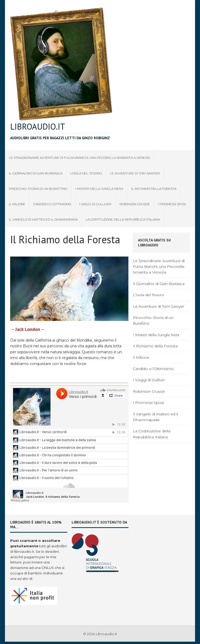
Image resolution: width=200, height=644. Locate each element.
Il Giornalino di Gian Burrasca (36, 173)
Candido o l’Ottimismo (52, 204)
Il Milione (17, 204)
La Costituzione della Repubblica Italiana (123, 219)
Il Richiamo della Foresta (154, 189)
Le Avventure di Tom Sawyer (135, 173)
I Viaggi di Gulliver (95, 204)
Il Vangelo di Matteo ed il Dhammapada (43, 219)
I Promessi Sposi (172, 204)
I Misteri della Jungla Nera (99, 189)
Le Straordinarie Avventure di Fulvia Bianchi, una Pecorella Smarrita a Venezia (79, 158)
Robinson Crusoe (135, 204)
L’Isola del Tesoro (86, 173)
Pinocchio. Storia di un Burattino (38, 189)
